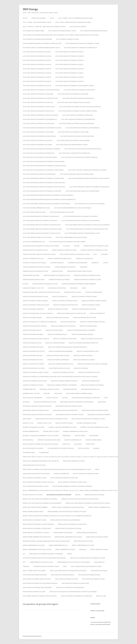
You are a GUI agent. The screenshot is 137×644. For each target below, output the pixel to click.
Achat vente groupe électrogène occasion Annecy (79, 90)
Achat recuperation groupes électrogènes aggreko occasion (42, 43)
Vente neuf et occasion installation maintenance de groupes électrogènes (73, 592)
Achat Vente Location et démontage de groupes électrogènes (87, 170)
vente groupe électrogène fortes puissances (37, 579)
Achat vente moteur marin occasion (34, 212)
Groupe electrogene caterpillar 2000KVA (35, 301)
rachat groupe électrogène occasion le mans (72, 482)
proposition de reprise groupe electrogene (36, 474)
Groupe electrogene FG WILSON (32, 318)
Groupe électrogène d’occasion (58, 309)
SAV (24, 554)
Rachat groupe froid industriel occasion (36, 486)
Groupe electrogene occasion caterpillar (36, 339)
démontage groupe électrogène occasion (87, 275)
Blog (95, 254)
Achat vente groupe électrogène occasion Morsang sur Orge (42, 128)
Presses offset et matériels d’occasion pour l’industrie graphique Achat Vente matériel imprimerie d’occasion (57, 469)
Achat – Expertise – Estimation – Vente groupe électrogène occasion (44, 27)
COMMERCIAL (95, 263)
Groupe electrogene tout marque (33, 364)
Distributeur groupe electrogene (59, 280)
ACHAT (52, 18)
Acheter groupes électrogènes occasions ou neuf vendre (41, 246)
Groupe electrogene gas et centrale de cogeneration (40, 322)
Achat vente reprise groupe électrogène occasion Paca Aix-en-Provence (87, 225)
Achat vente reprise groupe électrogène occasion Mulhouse (42, 225)
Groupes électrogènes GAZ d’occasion (35, 381)
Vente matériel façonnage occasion (34, 592)
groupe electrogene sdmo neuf (33, 356)
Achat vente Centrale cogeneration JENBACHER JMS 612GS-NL (41, 48)
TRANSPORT (26, 566)
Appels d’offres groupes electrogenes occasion (75, 254)
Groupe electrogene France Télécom (85, 318)
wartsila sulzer (101, 596)
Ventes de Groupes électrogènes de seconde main (76, 596)
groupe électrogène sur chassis (33, 360)
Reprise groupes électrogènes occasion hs (36, 533)
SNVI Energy (30, 9)
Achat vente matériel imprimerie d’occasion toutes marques (73, 208)
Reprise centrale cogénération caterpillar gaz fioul (68, 507)
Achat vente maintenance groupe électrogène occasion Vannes (89, 187)
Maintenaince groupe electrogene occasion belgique (77, 402)
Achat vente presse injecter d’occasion (62, 212)
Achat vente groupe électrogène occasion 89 (70, 69)
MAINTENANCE (102, 402)
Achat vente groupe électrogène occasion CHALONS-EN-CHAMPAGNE (80, 107)
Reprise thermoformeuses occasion (83, 545)
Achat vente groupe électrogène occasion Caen (38, 102)
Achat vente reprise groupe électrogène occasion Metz (80, 216)
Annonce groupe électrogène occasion (96, 246)
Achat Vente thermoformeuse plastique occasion (71, 237)
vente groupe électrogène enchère (89, 575)
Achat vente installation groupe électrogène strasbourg (79, 157)
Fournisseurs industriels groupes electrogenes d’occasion (41, 292)
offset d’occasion (83, 448)
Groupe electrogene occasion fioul (92, 339)
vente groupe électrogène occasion (66, 579)
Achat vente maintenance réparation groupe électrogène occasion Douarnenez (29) (49, 200)
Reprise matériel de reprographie (87, 533)
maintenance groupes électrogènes (99, 415)
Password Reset (44, 453)
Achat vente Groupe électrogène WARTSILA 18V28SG (72, 145)
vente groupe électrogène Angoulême (35, 575)
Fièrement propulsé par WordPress (32, 636)
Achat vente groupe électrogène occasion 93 (37, 81)
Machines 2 (26, 402)
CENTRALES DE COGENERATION (84, 259)
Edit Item (26, 284)
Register (78, 495)
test (24, 562)
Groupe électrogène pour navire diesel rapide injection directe (68, 347)
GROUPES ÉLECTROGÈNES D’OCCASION (63, 372)
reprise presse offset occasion (83, 541)
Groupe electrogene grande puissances (93, 322)
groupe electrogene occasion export (65, 339)
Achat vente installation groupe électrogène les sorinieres (42, 149)
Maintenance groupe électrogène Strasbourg (37, 415)
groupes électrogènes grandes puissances (64, 381)
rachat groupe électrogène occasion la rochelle (38, 482)
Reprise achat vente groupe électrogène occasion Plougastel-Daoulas (88, 503)
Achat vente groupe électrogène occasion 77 (70, 65)
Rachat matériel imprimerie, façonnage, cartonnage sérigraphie (72, 486)
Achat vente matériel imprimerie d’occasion (36, 208)
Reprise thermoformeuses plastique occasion (37, 550)
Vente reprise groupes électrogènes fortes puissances (40, 596)
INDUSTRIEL (47, 393)
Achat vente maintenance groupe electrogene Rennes (82, 191)
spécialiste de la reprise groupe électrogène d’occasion (88, 558)
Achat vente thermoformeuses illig (34, 242)
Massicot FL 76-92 (28, 423)
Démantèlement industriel (31, 275)
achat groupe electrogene (78, 27)
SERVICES (69, 554)
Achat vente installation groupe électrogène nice (39, 153)
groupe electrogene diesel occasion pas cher (71, 313)
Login (106, 398)
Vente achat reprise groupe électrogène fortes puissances (68, 571)
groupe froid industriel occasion (59, 368)
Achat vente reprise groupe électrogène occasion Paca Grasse (42, 229)
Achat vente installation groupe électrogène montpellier (83, 149)
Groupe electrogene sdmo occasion (58, 356)
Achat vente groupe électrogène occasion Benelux (78, 98)
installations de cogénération (32, 398)
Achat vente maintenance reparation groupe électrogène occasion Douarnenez (48, 195)
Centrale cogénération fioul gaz (33, 259)
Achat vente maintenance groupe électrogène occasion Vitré (42, 191)
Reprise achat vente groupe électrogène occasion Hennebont (42, 503)
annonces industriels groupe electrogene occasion (39, 254)
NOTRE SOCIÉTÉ (90, 444)
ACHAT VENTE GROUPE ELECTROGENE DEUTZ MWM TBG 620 (80, 48)
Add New (77, 246)
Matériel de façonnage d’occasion (34, 427)
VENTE (65, 566)
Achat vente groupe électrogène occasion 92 (37, 77)
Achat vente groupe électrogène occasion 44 (70, 56)
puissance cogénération (61, 474)
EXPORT (84, 288)
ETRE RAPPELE (74, 288)
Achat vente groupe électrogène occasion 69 (37, 65)
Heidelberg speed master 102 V (90, 389)
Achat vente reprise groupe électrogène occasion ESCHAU (41, 216)
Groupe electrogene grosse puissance (35, 326)
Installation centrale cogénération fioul (79, 393)
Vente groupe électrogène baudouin (62, 575)
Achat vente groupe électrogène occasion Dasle (78, 115)
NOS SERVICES (78, 444)
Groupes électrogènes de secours (89, 372)
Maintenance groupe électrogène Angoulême (37, 406)
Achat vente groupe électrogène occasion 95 (37, 86)
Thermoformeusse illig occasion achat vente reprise (73, 562)
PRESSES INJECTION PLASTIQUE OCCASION (34, 465)
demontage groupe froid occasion (34, 280)
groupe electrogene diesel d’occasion (84, 309)
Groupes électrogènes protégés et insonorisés (62, 385)
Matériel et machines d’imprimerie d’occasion (62, 427)
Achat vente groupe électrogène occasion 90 (37, 73)
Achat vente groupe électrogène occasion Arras (38, 94)
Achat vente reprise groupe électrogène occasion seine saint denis (87, 229)
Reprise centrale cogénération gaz (99, 507)
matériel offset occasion (51, 431)
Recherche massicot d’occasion (33, 495)
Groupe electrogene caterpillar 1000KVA (84, 297)
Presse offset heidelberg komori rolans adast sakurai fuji (41, 461)
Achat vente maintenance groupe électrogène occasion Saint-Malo (44, 183)
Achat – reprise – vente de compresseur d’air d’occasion (75, 18)
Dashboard (84, 267)
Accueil (25, 18)
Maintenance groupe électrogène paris (65, 410)
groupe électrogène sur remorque (58, 360)
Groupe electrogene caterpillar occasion (36, 305)
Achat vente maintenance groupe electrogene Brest (39, 174)
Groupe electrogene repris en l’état (88, 351)
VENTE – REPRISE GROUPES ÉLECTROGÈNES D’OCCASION (86, 566)
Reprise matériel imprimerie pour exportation (37, 537)
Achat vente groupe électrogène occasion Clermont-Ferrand (78, 111)
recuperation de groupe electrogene (59, 495)
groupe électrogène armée (94, 292)
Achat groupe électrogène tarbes (33, 31)
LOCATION (65, 398)
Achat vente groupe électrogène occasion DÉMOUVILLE (40, 119)
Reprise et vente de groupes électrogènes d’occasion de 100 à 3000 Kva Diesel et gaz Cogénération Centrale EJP (57, 516)
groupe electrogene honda (88, 326)
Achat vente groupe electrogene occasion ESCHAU (39, 124)
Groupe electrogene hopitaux (32, 330)
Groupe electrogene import (54, 330)
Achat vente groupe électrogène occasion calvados (74, 102)
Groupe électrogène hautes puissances (63, 326)
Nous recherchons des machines (33, 448)
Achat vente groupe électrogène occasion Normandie (82, 128)
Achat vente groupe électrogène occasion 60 (70, 60)
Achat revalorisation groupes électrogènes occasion (82, 43)
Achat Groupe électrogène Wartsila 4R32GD (94, 31)
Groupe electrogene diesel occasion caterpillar (38, 313)
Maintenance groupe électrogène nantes (36, 410)
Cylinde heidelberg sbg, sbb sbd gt (65, 267)
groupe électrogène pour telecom (34, 351)
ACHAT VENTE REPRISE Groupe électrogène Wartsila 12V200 (82, 233)
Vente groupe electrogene (99, 571)
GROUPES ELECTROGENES (81, 368)
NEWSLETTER (66, 444)
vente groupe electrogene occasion (93, 579)
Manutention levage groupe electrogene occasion (51, 419)
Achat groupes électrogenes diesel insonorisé (37, 39)
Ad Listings (66, 246)
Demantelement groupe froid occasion (79, 271)
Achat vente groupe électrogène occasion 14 (70, 52)
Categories (104, 254)
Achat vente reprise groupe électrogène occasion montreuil (81, 221)
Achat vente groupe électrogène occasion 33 (37, 56)
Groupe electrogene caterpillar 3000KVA (65, 301)
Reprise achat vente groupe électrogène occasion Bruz (40, 499)
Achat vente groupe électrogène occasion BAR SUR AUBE (40, 98)
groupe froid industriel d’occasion (34, 368)
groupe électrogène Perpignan (55, 343)
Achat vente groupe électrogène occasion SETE (38, 140)
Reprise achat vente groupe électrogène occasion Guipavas (80, 499)
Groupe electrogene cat (60, 297)
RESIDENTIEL (83, 550)
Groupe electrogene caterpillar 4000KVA (94, 301)
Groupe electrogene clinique (91, 305)
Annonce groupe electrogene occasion (64, 250)
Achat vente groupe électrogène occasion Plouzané (39, 136)
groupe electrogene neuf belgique (82, 334)
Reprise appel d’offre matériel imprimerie (35, 507)
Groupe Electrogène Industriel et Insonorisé (81, 330)
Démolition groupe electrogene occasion (57, 275)
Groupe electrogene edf (97, 313)
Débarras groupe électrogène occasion (35, 271)
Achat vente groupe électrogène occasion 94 (70, 81)
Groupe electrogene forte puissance (58, 318)
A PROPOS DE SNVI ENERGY (39, 18)
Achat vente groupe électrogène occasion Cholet (39, 111)
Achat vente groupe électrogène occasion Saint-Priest (77, 136)
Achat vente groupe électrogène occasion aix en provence (41, 90)
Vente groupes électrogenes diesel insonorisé (37, 587)
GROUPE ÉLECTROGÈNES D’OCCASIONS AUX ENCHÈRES (92, 364)
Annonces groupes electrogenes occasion (94, 250)
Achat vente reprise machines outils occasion (37, 237)
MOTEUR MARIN (94, 436)
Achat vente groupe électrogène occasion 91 (70, 73)
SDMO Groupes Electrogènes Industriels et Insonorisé (46, 554)
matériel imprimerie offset (31, 431)
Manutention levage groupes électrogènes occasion (88, 419)
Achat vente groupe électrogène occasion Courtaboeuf (40, 115)
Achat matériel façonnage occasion (68, 39)
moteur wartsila (28, 440)
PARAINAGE (96, 448)
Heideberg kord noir (29, 389)
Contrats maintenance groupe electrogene (37, 267)
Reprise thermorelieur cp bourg (65, 550)
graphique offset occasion (73, 292)
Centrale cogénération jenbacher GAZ (60, 259)
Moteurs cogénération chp (73, 440)
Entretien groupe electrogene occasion (45, 284)
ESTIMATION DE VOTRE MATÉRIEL (57, 288)
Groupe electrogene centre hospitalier (65, 305)
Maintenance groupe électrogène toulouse (70, 415)
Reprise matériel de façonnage (63, 533)
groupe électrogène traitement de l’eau (61, 364)
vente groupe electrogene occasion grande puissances (40, 583)
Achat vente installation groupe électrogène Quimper (40, 157)
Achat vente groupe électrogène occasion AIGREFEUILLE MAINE (75, 86)
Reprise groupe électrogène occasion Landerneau (38, 524)
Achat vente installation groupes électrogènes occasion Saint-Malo (44, 166)
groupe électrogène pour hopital (33, 347)
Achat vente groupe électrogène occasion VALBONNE (73, 140)
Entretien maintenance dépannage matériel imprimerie (79, 284)
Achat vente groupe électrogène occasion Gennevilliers (76, 124)
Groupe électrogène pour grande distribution (83, 343)
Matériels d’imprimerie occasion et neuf (75, 431)
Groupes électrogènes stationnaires (92, 385)
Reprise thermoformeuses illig (58, 545)
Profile (97, 469)
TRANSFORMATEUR (99, 562)
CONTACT (106, 263)
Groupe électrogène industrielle (33, 334)
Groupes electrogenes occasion (33, 385)
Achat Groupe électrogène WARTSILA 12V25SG (62, 31)
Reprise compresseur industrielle (33, 512)
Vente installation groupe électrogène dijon (70, 587)
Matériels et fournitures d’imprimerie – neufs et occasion (41, 436)
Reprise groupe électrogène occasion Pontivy (72, 524)
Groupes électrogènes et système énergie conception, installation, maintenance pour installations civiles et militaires (60, 377)
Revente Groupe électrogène (99, 550)
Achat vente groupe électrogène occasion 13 (37, 52)
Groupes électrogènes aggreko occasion (36, 372)
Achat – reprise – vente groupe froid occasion (37, 22)
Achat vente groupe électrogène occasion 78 (37, 69)
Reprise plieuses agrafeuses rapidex (97, 537)
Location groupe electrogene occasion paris (86, 398)
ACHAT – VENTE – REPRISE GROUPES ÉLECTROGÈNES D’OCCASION (73, 22)
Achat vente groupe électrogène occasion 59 (37, 60)
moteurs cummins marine (94, 440)
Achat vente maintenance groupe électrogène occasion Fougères (43, 178)
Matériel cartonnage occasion (87, 423)
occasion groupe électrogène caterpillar (61, 448)
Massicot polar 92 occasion (64, 423)
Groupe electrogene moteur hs (57, 334)
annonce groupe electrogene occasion (35, 250)
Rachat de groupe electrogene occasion (86, 474)
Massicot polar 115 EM (44, 423)
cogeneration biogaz (57, 263)
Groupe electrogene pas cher (32, 343)
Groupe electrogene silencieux (83, 356)
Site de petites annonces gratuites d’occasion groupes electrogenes (44, 558)
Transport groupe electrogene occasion (46, 566)
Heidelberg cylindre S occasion (49, 389)
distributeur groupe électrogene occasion (87, 280)
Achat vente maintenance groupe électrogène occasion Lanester (89, 178)
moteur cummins (80, 436)
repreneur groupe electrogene (94, 495)
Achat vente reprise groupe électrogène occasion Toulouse (42, 233)
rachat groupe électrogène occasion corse (64, 478)
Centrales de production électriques (34, 263)
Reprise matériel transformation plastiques (68, 537)
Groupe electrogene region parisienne (61, 351)
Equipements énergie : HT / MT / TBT (33, 288)
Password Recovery (29, 453)
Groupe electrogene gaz (68, 322)
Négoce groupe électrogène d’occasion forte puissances (41, 444)
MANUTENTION (27, 419)
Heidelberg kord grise (70, 389)
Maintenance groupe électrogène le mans (69, 406)
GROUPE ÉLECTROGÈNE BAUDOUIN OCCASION (35, 297)
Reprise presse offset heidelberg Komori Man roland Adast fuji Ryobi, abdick (46, 541)
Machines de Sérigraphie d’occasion (45, 402)
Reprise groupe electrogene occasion (35, 520)
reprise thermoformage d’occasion (34, 545)
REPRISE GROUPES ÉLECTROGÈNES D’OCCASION (68, 528)
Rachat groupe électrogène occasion (35, 478)
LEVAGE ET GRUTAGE (52, 398)
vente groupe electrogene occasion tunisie (75, 583)
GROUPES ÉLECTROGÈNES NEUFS (91, 381)
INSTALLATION (58, 393)
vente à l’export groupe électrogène (34, 571)
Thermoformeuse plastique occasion (41, 562)
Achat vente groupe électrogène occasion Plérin (38, 132)
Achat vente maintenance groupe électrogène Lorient (77, 174)
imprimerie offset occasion (31, 393)
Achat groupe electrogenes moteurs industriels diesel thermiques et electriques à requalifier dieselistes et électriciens (61, 35)
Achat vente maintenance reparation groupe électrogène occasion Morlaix (47, 204)
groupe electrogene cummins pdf (33, 309)
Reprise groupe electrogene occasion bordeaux (65, 520)
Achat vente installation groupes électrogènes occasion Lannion (44, 162)
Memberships (67, 436)
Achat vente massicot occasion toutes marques (90, 204)
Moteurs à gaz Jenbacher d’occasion (49, 440)
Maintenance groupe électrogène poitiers (95, 410)
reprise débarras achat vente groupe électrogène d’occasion (67, 512)
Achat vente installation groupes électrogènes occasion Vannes (43, 170)
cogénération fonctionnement (77, 263)
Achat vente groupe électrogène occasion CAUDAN (39, 107)
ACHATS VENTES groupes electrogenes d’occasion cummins (67, 242)
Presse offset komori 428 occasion (74, 461)
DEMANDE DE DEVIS (57, 271)
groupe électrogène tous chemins (84, 360)
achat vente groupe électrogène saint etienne (37, 145)
